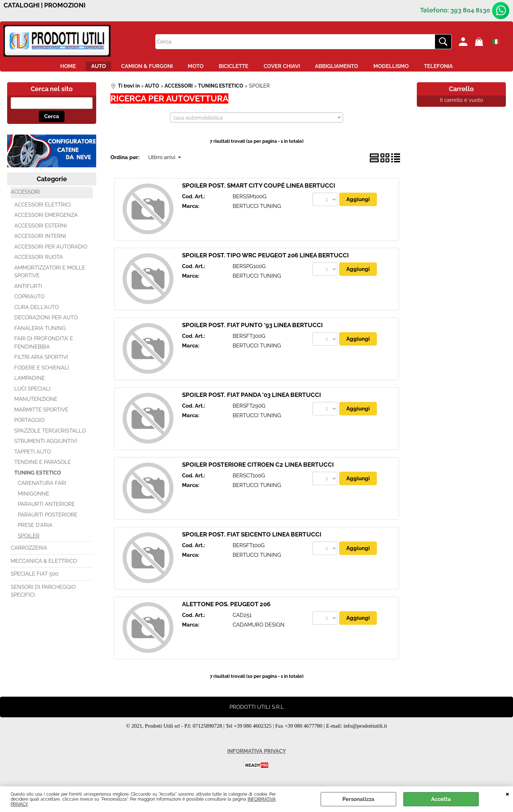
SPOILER (29, 540)
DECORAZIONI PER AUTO (46, 322)
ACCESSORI (25, 196)
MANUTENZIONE (36, 403)
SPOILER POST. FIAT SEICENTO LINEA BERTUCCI (252, 539)
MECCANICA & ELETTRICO (44, 565)
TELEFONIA (463, 68)
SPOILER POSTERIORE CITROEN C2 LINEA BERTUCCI (258, 469)
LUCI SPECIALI (32, 393)
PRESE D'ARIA (35, 529)
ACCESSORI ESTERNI (41, 230)
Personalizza (358, 799)
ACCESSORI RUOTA (38, 261)
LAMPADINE (30, 382)
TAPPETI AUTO (33, 456)
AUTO (80, 68)
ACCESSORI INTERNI (40, 240)
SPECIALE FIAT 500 (35, 578)
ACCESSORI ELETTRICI (43, 209)
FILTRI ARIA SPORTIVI (41, 361)
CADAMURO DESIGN (259, 629)
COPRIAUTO (29, 301)
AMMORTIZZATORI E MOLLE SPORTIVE (50, 276)
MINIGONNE (33, 498)
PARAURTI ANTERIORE (46, 508)
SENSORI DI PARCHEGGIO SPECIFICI (43, 595)
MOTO (190, 68)
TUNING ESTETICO (38, 477)
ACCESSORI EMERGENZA (46, 219)
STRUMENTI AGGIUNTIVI (46, 445)
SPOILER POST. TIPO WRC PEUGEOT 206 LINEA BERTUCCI (265, 260)
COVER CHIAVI (288, 68)
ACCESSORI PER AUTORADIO (51, 251)
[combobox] (256, 121)
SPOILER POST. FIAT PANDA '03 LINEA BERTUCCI (252, 399)
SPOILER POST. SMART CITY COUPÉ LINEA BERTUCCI (259, 190)
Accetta (441, 799)
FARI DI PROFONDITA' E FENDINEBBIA (44, 347)
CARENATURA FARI (42, 487)
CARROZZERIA (29, 552)
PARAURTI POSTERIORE (48, 519)
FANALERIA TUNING (40, 332)
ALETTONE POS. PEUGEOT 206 (226, 608)
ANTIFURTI (28, 290)
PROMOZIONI (65, 5)
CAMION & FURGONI (134, 68)
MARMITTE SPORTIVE (41, 414)
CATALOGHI (22, 5)
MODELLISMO (410, 68)
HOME (43, 68)
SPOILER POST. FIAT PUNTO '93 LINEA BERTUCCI (252, 329)
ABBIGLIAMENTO (349, 68)
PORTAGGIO (29, 424)
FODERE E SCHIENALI (42, 372)
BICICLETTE (234, 68)
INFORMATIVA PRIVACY (257, 755)
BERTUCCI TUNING (257, 210)
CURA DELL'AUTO (37, 311)
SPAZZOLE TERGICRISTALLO (50, 435)
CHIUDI (507, 793)
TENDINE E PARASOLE (43, 466)
